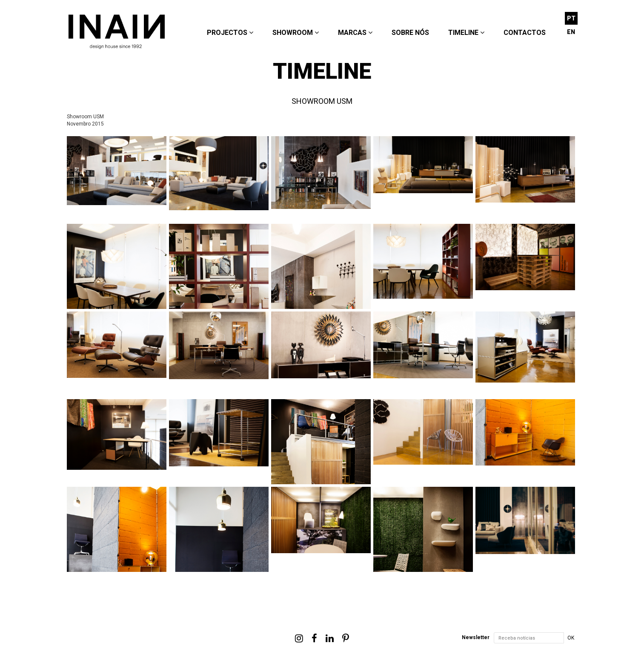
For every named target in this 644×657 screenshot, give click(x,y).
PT (571, 18)
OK (571, 638)
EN (571, 32)
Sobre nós (410, 33)
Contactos (525, 33)
